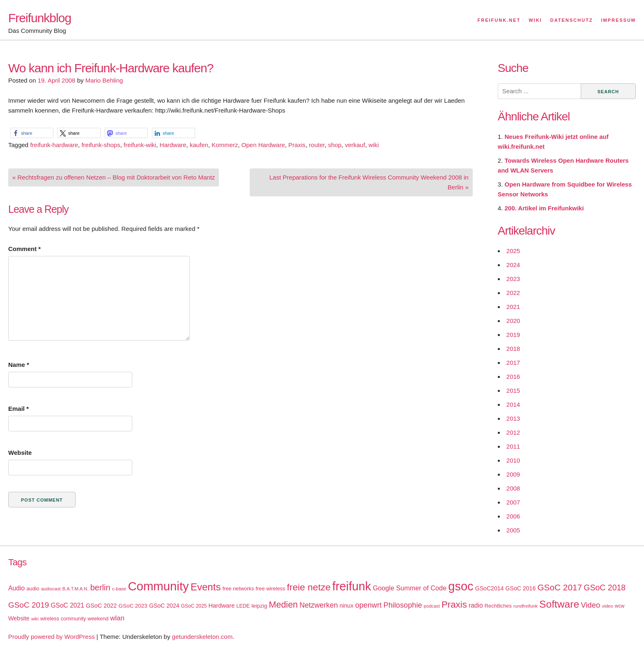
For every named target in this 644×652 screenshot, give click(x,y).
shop (335, 145)
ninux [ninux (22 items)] (347, 606)
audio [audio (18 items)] (33, 589)
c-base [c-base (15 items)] (119, 589)
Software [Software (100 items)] (559, 604)
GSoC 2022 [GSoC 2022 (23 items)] (101, 606)
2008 (513, 488)
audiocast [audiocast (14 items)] (51, 589)
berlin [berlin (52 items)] (100, 587)
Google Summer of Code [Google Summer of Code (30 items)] (410, 588)
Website (20, 453)
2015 (513, 391)
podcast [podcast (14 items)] (432, 606)
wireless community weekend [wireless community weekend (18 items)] (74, 619)
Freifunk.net (499, 20)
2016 (513, 377)
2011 (513, 446)
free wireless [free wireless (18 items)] (271, 589)
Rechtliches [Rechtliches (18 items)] (498, 606)
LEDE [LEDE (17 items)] (243, 606)
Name (19, 365)
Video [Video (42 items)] (590, 605)
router (317, 145)
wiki (374, 145)
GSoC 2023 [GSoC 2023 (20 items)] (133, 606)
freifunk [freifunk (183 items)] (352, 586)
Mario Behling (104, 80)
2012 (513, 432)
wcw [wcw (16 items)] (620, 606)
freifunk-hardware (54, 145)
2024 (513, 265)
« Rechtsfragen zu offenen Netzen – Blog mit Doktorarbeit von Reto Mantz (114, 177)
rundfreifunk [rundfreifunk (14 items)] (526, 606)
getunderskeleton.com (202, 637)
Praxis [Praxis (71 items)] (454, 605)
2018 (513, 349)
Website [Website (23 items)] (19, 618)
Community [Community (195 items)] (158, 586)
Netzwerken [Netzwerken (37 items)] (319, 605)
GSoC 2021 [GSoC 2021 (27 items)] (67, 605)
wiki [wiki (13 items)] (35, 619)
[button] (32, 133)
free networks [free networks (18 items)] (238, 589)
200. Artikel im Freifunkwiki (544, 208)
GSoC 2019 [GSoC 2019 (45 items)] (29, 605)
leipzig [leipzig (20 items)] (259, 606)
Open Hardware (263, 145)
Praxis (297, 145)
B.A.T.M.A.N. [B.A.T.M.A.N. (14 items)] (76, 589)
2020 (513, 321)
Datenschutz (572, 20)
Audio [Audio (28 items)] (16, 588)
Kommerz (225, 145)
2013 (513, 418)
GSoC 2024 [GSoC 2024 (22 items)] (164, 606)
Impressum (618, 20)
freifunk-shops (101, 145)
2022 (513, 293)
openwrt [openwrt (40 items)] (369, 605)
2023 (513, 279)
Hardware (173, 145)
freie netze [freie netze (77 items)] (308, 587)
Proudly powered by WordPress (52, 637)
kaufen (199, 145)
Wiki (535, 20)
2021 (513, 307)
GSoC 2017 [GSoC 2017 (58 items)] (560, 587)
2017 (513, 363)
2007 (513, 502)
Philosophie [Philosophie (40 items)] (403, 605)
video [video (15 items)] (607, 606)
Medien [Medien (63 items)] (283, 605)
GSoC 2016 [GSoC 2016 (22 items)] (521, 588)
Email (18, 409)
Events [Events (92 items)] (206, 587)
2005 (513, 530)
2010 (513, 460)
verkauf (355, 145)
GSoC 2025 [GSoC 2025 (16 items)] (194, 606)
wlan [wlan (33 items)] (117, 618)
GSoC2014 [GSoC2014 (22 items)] (490, 588)
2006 (513, 516)
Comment (24, 249)
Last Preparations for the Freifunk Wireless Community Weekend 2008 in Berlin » (369, 182)
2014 (513, 404)
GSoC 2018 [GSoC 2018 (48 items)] (605, 587)
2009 (513, 474)
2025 (513, 251)
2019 (513, 335)
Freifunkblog (40, 18)
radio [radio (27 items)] (476, 605)
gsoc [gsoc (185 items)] (461, 586)
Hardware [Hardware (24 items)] (221, 606)
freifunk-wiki (140, 145)
